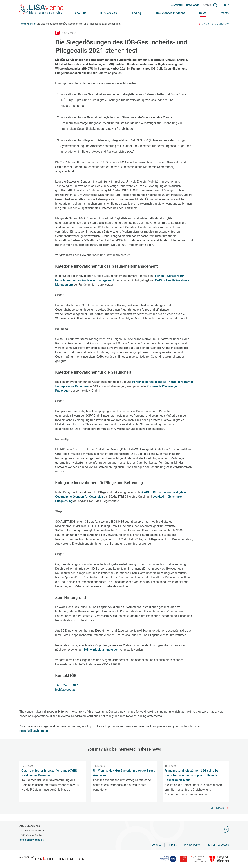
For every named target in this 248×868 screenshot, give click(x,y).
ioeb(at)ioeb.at (65, 690)
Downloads (193, 5)
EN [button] (224, 5)
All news (219, 808)
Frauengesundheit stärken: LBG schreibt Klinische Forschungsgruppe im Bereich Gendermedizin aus (191, 775)
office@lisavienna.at (31, 840)
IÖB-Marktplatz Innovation (101, 650)
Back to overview (213, 24)
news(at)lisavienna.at (34, 731)
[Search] (208, 5)
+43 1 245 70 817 (67, 685)
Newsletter (177, 5)
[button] (108, 13)
